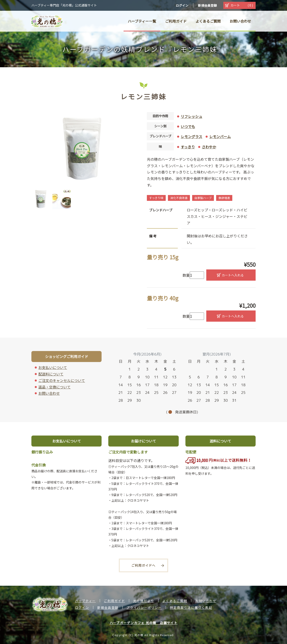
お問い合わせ (49, 393)
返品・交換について (54, 387)
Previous (28, 199)
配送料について (51, 374)
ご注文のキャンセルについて (62, 380)
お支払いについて (53, 367)
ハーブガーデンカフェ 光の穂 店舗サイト (144, 623)
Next (137, 199)
